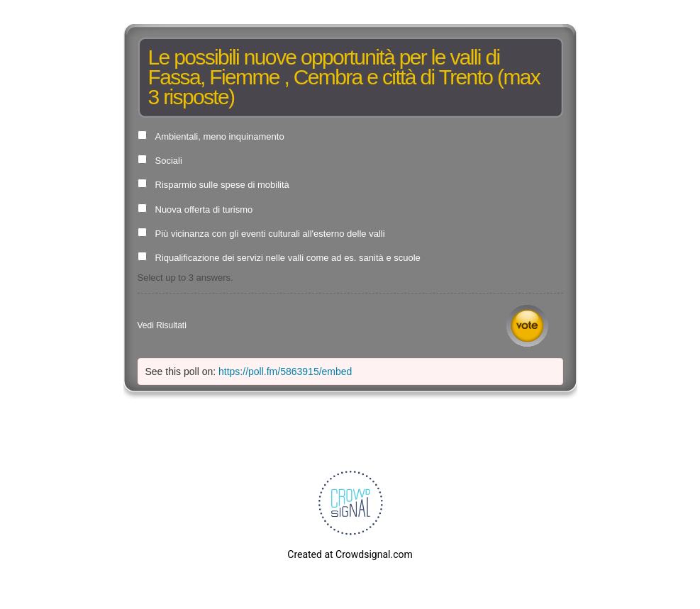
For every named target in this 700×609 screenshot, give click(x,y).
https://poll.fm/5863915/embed (285, 371)
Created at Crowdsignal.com (350, 554)
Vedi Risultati (162, 325)
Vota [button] (527, 326)
